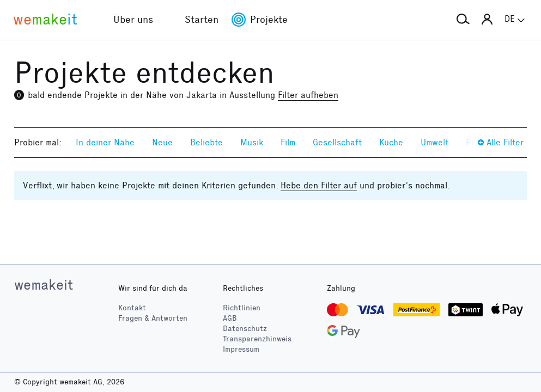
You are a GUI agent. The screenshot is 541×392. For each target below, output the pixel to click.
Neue (162, 142)
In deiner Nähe (105, 142)
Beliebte (206, 142)
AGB (230, 318)
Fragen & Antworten (153, 318)
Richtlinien (242, 308)
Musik (252, 142)
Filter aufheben (308, 95)
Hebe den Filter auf (319, 185)
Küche (391, 142)
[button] (463, 20)
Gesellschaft (337, 142)
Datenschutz (245, 329)
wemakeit (44, 285)
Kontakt (132, 308)
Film (288, 142)
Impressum (241, 349)
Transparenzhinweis (257, 339)
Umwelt (434, 142)
